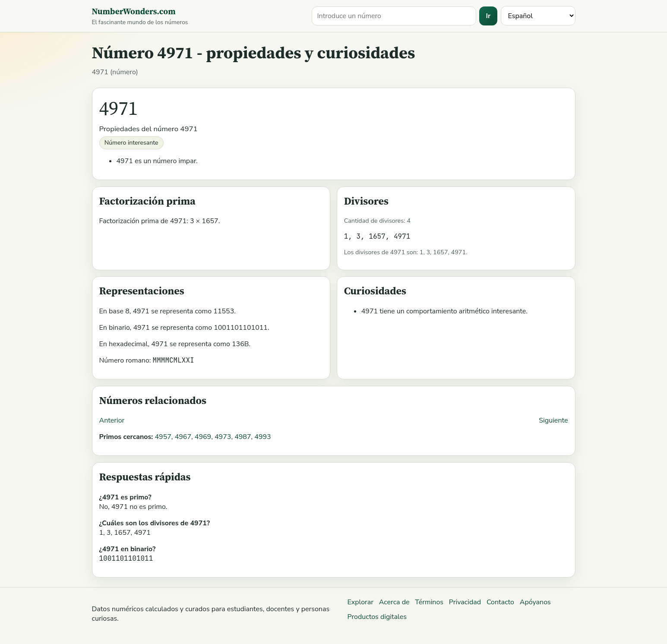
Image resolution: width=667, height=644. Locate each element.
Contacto (500, 602)
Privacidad (465, 602)
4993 (262, 437)
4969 (203, 437)
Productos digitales (377, 617)
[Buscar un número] (394, 16)
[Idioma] (538, 16)
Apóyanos (535, 602)
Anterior (112, 420)
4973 (223, 437)
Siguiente (553, 420)
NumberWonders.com (134, 11)
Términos (429, 602)
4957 (163, 437)
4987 (243, 437)
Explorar (360, 602)
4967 (183, 437)
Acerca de (394, 602)
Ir (488, 16)
